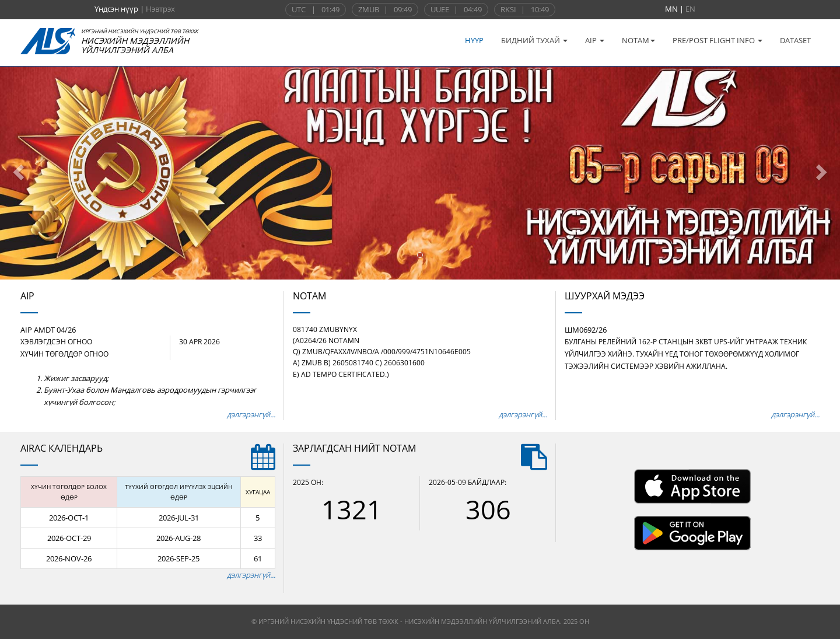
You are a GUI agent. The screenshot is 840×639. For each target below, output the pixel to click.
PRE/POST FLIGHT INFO (717, 40)
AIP (595, 40)
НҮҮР (474, 40)
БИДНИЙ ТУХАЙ (534, 40)
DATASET (795, 40)
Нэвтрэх (160, 9)
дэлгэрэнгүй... (251, 414)
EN (690, 9)
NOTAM (638, 40)
